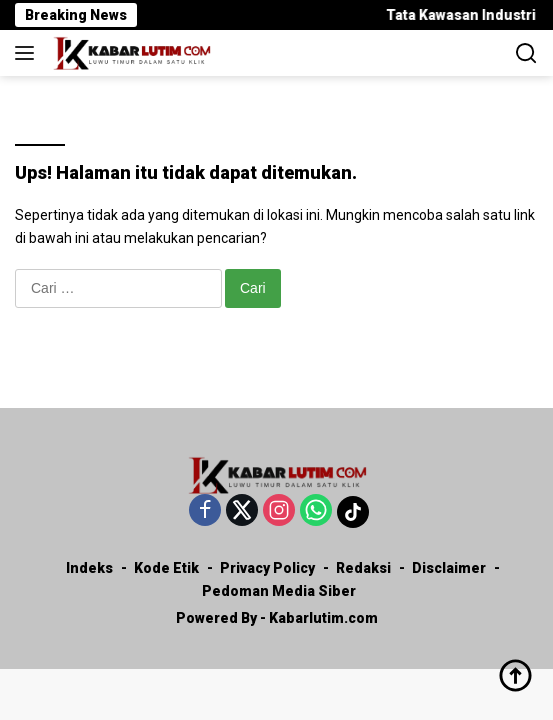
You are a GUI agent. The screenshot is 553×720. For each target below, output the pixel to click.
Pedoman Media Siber (279, 591)
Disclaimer (449, 568)
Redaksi (363, 568)
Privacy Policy (267, 568)
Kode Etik (166, 568)
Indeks (89, 568)
